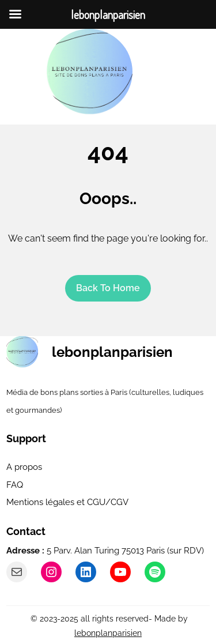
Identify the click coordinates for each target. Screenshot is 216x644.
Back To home (108, 288)
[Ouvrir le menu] (158, 72)
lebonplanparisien (112, 352)
